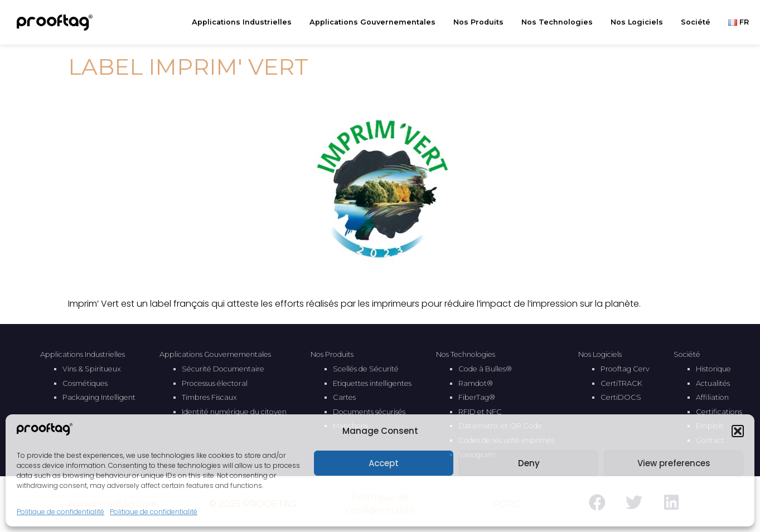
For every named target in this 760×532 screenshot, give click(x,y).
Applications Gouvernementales (375, 22)
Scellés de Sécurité (366, 369)
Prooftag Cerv (625, 369)
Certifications (719, 412)
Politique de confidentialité (60, 512)
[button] (738, 431)
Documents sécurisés (369, 412)
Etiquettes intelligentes (372, 383)
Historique (713, 369)
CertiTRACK (621, 383)
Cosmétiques (85, 383)
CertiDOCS (621, 397)
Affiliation (712, 397)
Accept (384, 463)
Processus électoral (215, 383)
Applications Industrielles (245, 22)
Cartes (344, 397)
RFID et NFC (480, 412)
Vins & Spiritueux (92, 369)
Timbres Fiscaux (209, 397)
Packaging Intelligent (99, 397)
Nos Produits (481, 22)
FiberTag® (477, 397)
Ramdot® (476, 383)
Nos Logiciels (640, 22)
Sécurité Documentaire (223, 369)
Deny (529, 463)
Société (698, 22)
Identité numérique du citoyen (234, 412)
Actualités (713, 383)
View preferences (674, 463)
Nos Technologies (560, 22)
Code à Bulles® (485, 369)
